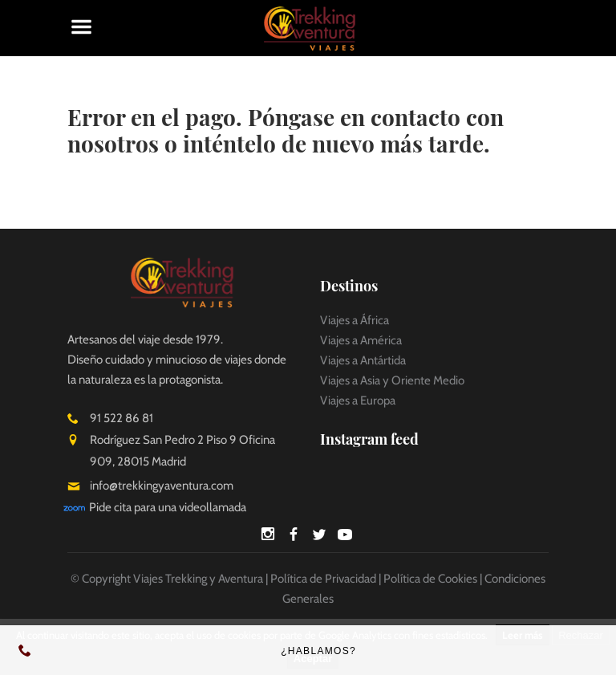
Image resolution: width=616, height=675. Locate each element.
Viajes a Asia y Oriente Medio (392, 380)
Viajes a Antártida (363, 360)
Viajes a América (361, 340)
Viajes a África (355, 320)
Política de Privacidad (323, 579)
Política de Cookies (430, 579)
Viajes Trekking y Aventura (198, 579)
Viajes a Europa (358, 401)
